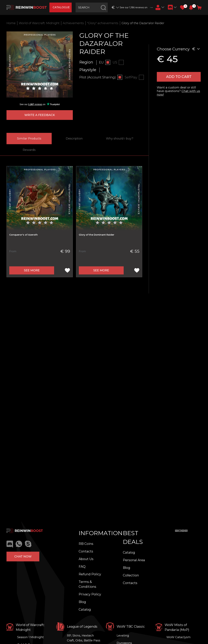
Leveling (123, 636)
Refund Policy (90, 574)
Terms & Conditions (87, 584)
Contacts (86, 551)
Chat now (23, 557)
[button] (191, 7)
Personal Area (134, 560)
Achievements (73, 23)
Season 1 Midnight (30, 637)
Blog (82, 602)
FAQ (82, 567)
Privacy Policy (90, 594)
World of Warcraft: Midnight (39, 23)
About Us (86, 559)
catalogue (61, 7)
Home (11, 23)
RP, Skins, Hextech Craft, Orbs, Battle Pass (84, 638)
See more (32, 270)
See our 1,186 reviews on (136, 7)
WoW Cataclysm (179, 637)
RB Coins (86, 544)
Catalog (85, 609)
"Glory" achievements (103, 23)
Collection (131, 575)
